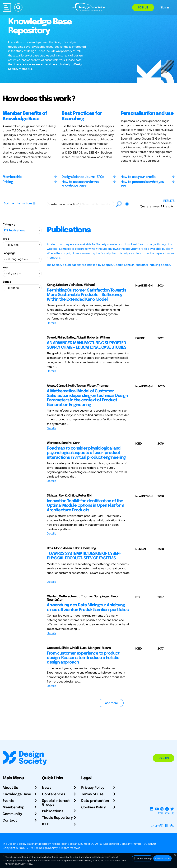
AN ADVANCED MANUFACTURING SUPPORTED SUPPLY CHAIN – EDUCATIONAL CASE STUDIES (87, 345)
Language (9, 253)
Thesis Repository (57, 818)
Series (7, 282)
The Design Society (46, 848)
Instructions (26, 203)
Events (8, 801)
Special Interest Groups (56, 803)
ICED (46, 824)
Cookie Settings (142, 858)
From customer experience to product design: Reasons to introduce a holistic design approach (83, 658)
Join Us (143, 7)
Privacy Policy (93, 788)
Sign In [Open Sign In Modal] (164, 7)
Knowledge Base (17, 794)
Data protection (95, 801)
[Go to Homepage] (88, 7)
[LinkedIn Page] (152, 809)
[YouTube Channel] (157, 809)
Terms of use (92, 794)
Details (51, 323)
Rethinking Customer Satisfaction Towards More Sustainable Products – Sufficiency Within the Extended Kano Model (87, 295)
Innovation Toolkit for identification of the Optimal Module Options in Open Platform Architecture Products (85, 506)
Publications (53, 811)
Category (9, 224)
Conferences (54, 794)
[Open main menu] (7, 7)
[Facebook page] (167, 809)
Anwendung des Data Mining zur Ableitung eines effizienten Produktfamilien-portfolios (88, 607)
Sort (7, 203)
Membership (13, 807)
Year (6, 267)
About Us (10, 788)
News (47, 788)
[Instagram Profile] (162, 809)
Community (12, 814)
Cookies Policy (94, 807)
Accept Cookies (162, 858)
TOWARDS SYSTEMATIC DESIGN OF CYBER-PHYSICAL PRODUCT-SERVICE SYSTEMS (84, 556)
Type (6, 239)
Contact (10, 821)
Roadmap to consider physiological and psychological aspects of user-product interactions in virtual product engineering (86, 453)
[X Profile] (172, 809)
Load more (111, 703)
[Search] (18, 7)
